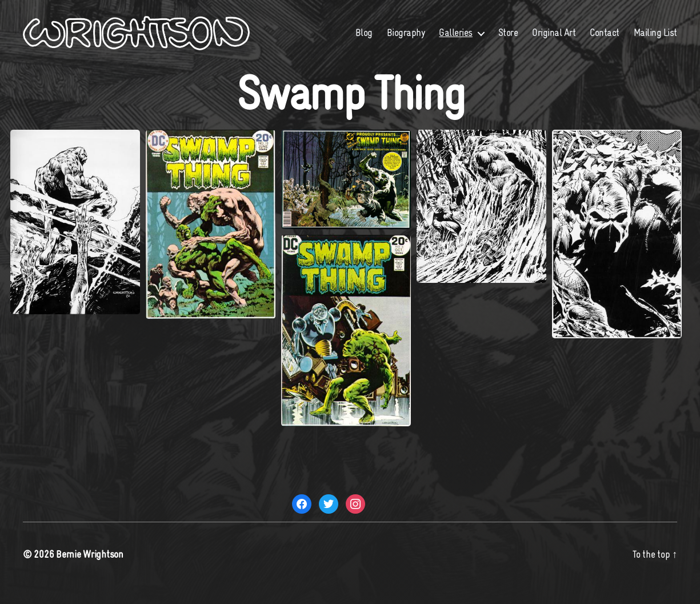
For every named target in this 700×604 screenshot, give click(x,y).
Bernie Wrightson (90, 571)
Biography (464, 33)
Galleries (513, 33)
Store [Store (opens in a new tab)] (566, 33)
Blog (422, 33)
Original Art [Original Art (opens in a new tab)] (611, 33)
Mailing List (655, 50)
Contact (662, 33)
